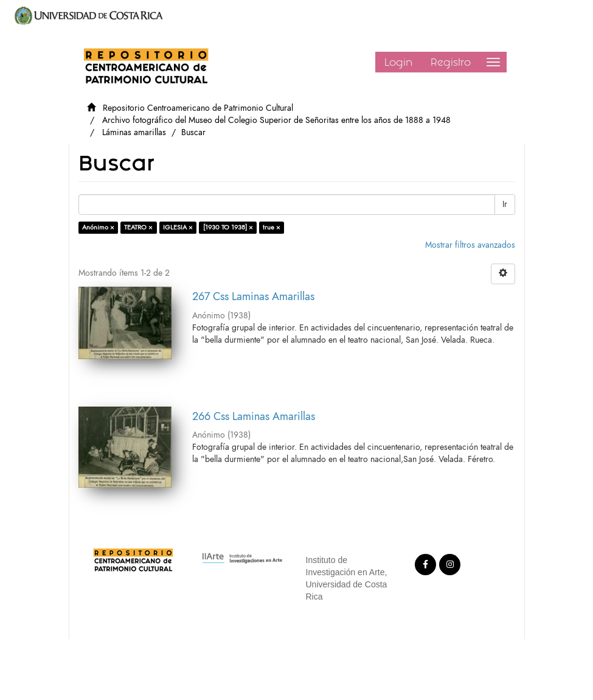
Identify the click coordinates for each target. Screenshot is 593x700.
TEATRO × (138, 227)
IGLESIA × (178, 227)
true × (272, 227)
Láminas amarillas (134, 132)
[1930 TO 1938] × (228, 227)
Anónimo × (98, 227)
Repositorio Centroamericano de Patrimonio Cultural (198, 108)
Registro (451, 62)
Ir (505, 204)
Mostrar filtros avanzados (470, 245)
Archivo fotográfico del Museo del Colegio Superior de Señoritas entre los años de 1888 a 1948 (276, 120)
